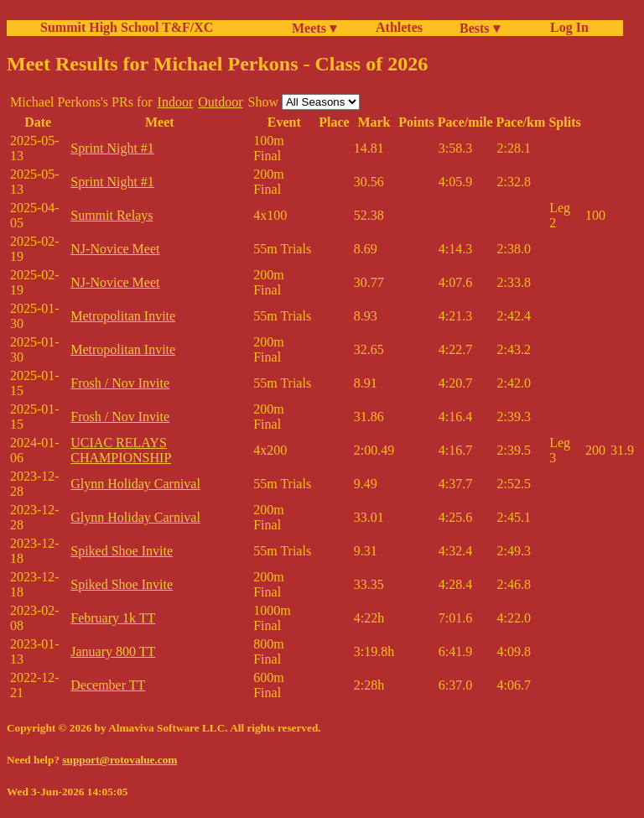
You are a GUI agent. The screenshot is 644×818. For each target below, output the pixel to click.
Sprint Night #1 (112, 148)
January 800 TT (113, 651)
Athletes (399, 27)
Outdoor (220, 102)
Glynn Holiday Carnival (135, 484)
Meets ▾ (314, 28)
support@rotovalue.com (119, 760)
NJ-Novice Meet (115, 249)
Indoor (176, 102)
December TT (108, 685)
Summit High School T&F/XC (127, 27)
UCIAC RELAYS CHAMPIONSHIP (121, 450)
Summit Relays (112, 215)
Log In (566, 27)
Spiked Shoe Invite (122, 551)
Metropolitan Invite (123, 316)
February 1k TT (113, 618)
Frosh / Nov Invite (120, 383)
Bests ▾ (480, 28)
